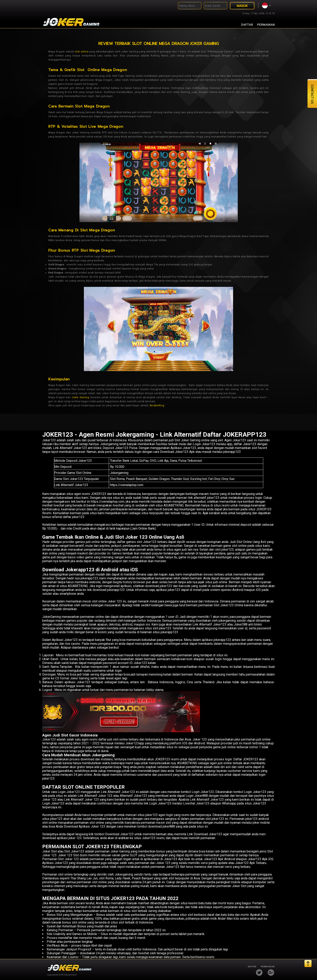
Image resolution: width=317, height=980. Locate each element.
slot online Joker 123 (107, 601)
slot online (82, 52)
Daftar (247, 25)
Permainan (266, 25)
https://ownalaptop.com (127, 485)
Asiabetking (157, 405)
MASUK (242, 6)
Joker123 (49, 440)
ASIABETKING (78, 586)
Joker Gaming (80, 397)
